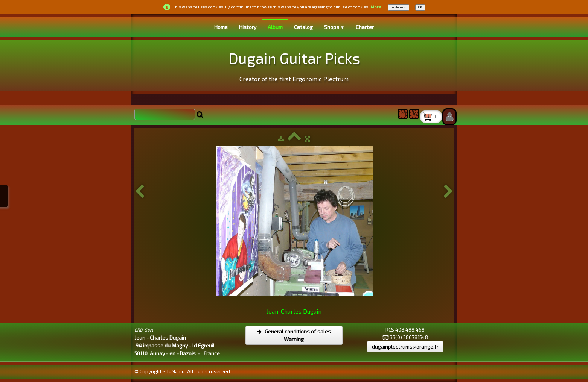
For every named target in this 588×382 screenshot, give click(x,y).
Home (221, 27)
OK (420, 7)
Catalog (303, 27)
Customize (398, 7)
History (248, 27)
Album (275, 27)
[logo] (294, 64)
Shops (334, 27)
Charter (365, 27)
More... (377, 7)
